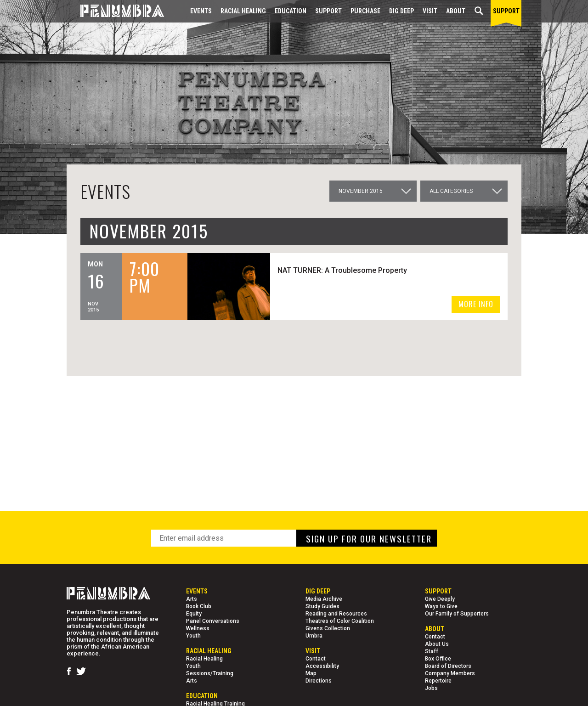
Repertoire (438, 681)
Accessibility (322, 666)
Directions (319, 681)
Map (311, 673)
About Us (437, 644)
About (456, 11)
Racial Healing (243, 11)
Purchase (365, 11)
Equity (194, 614)
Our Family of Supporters (457, 614)
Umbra (314, 636)
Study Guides (322, 606)
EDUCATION (291, 11)
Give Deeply (440, 599)
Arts (192, 599)
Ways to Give (441, 606)
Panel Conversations (213, 621)
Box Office (438, 659)
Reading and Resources (336, 614)
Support (328, 11)
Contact (316, 659)
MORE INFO (476, 304)
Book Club (199, 606)
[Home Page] (115, 11)
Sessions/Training (210, 673)
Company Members (450, 673)
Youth (193, 636)
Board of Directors (448, 666)
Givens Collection (328, 628)
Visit (430, 11)
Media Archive (324, 599)
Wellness (198, 628)
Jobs (431, 688)
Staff (432, 651)
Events (201, 11)
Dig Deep (401, 11)
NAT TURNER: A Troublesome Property (344, 270)
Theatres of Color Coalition (340, 621)
